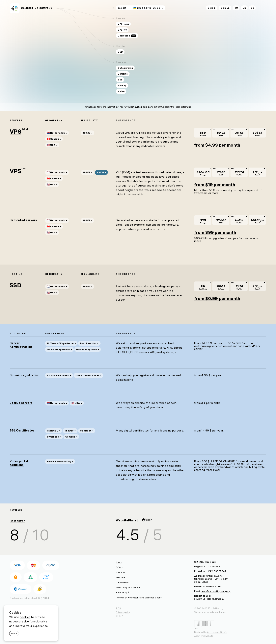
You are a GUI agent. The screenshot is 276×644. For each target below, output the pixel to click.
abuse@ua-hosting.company (209, 599)
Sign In (212, 8)
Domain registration (25, 375)
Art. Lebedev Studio (217, 632)
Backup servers (21, 403)
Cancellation (122, 583)
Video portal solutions (19, 463)
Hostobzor (17, 521)
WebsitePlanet (134, 520)
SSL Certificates (22, 430)
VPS (16, 132)
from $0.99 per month (217, 298)
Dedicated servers (23, 220)
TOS (118, 608)
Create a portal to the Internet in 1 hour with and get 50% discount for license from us (138, 107)
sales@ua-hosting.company (216, 591)
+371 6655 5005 (212, 587)
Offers (119, 567)
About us (120, 572)
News (119, 562)
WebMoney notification (128, 588)
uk (244, 8)
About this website (204, 636)
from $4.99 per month (217, 145)
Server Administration (21, 345)
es (252, 8)
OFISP (119, 616)
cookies (25, 617)
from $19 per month (215, 184)
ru (236, 8)
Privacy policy (123, 612)
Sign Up (225, 8)
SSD (16, 285)
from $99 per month (215, 232)
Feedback (121, 577)
